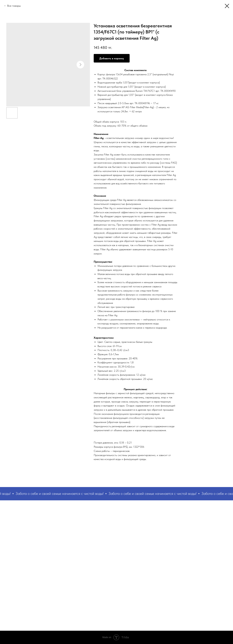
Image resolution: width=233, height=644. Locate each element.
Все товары (14, 6)
